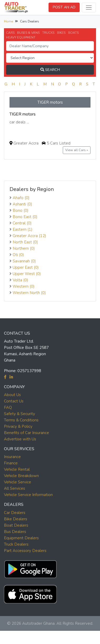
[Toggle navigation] (89, 8)
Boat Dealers (16, 525)
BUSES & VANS (28, 33)
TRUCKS (48, 33)
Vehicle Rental (17, 469)
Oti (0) (18, 255)
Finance (11, 463)
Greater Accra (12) (29, 236)
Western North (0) (29, 293)
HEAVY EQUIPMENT (21, 37)
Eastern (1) (23, 229)
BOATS (73, 33)
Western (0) (24, 286)
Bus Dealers (15, 532)
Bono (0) (21, 210)
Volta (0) (20, 280)
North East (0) (25, 242)
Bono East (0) (25, 217)
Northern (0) (24, 248)
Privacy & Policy (18, 426)
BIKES (61, 33)
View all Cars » (77, 150)
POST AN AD (64, 7)
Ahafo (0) (21, 198)
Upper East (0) (26, 267)
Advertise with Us (20, 439)
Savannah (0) (24, 261)
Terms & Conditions (21, 420)
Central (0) (22, 223)
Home (8, 21)
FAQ (8, 407)
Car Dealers (15, 513)
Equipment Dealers (21, 538)
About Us (12, 395)
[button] (30, 568)
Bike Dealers (16, 519)
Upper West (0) (27, 274)
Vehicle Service (18, 482)
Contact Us (14, 401)
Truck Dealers (16, 544)
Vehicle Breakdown (21, 476)
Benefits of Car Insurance (27, 433)
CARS (10, 33)
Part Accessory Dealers (25, 551)
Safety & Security (20, 414)
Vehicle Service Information (28, 495)
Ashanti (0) (22, 204)
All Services (15, 488)
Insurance (12, 457)
